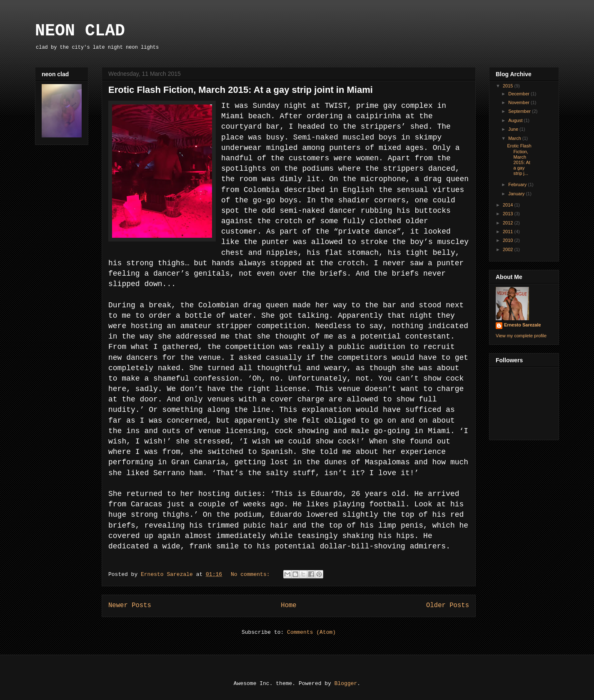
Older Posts (448, 605)
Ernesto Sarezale (523, 325)
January (517, 194)
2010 (509, 240)
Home (288, 605)
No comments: (252, 574)
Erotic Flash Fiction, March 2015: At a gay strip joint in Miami (241, 90)
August (516, 120)
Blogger (346, 684)
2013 (509, 214)
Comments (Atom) (311, 632)
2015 (509, 86)
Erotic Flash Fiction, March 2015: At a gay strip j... (519, 159)
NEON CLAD (80, 31)
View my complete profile (521, 336)
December (519, 94)
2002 (509, 249)
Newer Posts (130, 605)
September (520, 111)
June (514, 129)
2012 (509, 223)
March (515, 138)
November (519, 102)
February (518, 184)
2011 (509, 232)
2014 (509, 205)
